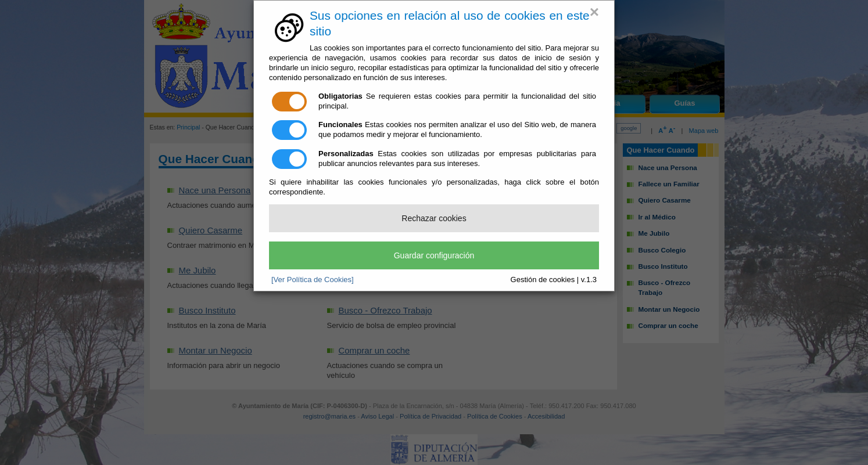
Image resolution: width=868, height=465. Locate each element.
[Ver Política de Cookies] (313, 280)
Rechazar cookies (434, 218)
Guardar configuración (434, 255)
